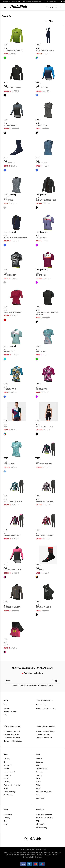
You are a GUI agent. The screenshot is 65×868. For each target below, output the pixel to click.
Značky (7, 824)
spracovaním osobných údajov (43, 685)
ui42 (28, 852)
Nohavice (7, 765)
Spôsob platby (41, 705)
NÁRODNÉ (40, 824)
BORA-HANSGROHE (44, 814)
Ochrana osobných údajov (45, 731)
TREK (38, 821)
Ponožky (7, 778)
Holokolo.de (53, 855)
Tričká (38, 785)
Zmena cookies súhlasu (13, 741)
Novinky (7, 759)
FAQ (5, 715)
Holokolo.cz (46, 852)
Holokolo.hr (27, 857)
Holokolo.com (42, 855)
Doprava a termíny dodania (46, 708)
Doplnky (7, 818)
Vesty (6, 788)
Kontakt (7, 708)
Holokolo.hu (11, 855)
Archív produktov (10, 711)
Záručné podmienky (11, 734)
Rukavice (7, 775)
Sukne (38, 788)
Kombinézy (8, 795)
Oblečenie (8, 814)
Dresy (6, 762)
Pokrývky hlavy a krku (12, 785)
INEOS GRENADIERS (44, 818)
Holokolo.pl (56, 852)
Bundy (6, 769)
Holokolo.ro (21, 855)
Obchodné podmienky (44, 738)
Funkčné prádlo (10, 772)
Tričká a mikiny (9, 792)
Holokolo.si (31, 855)
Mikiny (38, 782)
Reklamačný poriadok (12, 731)
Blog (5, 705)
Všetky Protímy (41, 828)
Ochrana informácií (43, 734)
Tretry (6, 821)
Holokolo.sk (36, 852)
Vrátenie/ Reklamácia (12, 738)
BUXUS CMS (19, 852)
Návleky (7, 782)
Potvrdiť (56, 681)
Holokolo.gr (38, 857)
